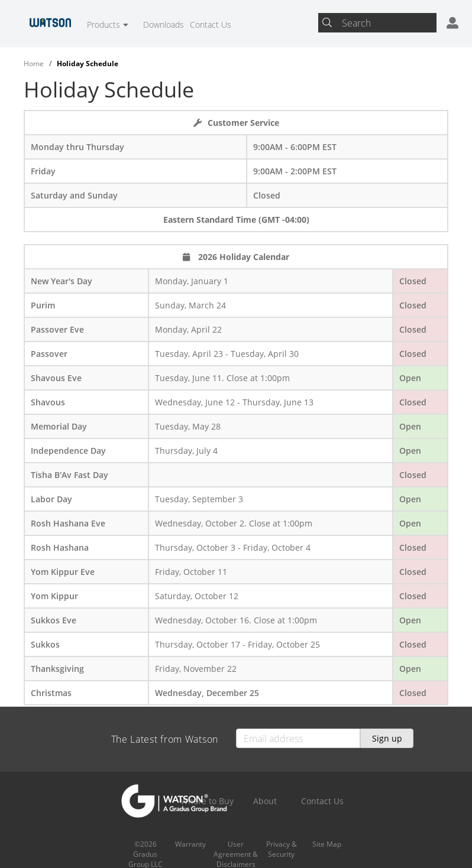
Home (34, 64)
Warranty (190, 844)
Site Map (327, 844)
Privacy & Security (282, 849)
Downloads (164, 25)
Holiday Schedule (88, 64)
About (265, 801)
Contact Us (211, 25)
